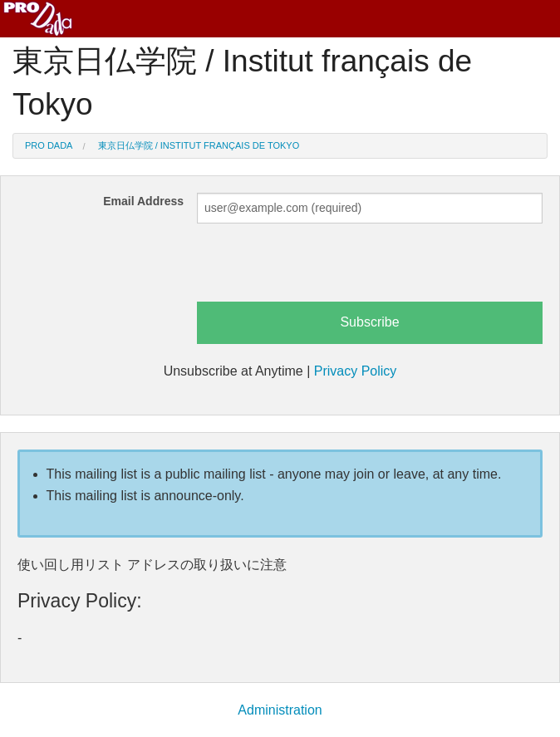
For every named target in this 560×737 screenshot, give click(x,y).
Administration (280, 710)
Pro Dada (49, 145)
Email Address (143, 201)
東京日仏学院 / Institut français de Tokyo (199, 145)
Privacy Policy (356, 371)
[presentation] (323, 269)
